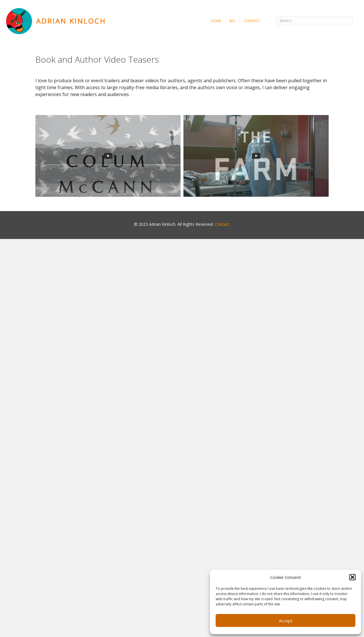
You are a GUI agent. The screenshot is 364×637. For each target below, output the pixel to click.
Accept (286, 621)
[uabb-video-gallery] (108, 156)
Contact (252, 21)
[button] (352, 577)
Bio (232, 21)
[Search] (314, 21)
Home (216, 21)
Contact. (223, 224)
